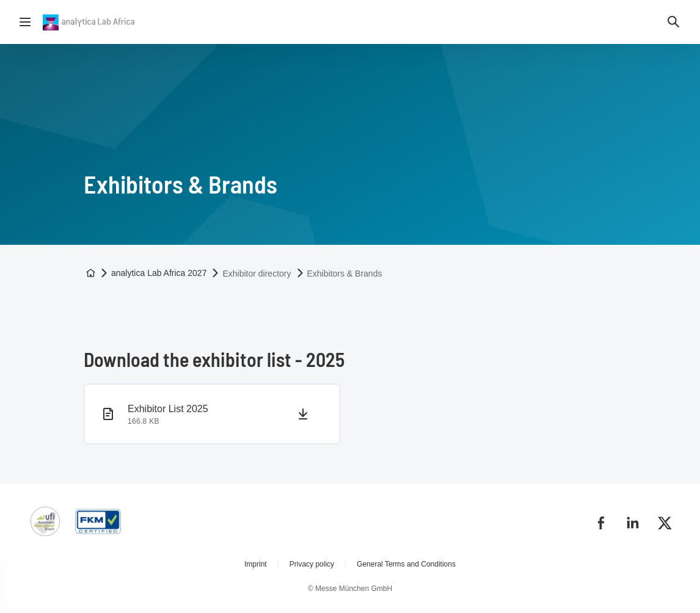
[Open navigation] (25, 22)
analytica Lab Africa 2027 (159, 273)
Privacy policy (312, 564)
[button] (674, 22)
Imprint (256, 564)
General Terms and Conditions (406, 564)
